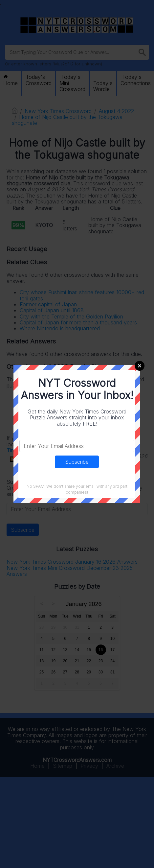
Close (140, 366)
